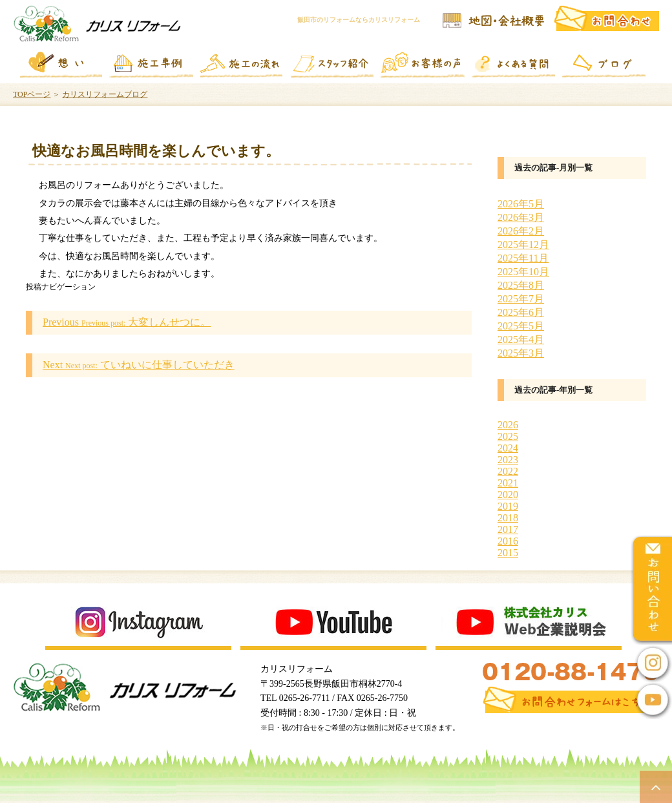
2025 (508, 436)
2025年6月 (521, 312)
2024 (508, 448)
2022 (508, 471)
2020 (508, 495)
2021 (508, 483)
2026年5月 (521, 204)
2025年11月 (523, 258)
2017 (508, 529)
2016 (508, 541)
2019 (508, 506)
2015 (508, 553)
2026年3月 (521, 217)
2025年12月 (523, 245)
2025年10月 (523, 272)
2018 (508, 518)
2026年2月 (521, 231)
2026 (508, 425)
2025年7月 (521, 299)
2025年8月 (521, 285)
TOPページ (32, 94)
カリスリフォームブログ (105, 94)
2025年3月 (521, 353)
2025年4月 (521, 339)
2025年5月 (521, 326)
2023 (508, 460)
